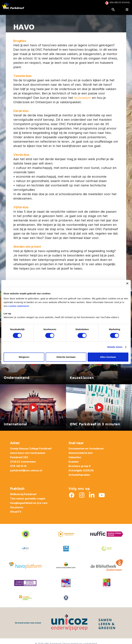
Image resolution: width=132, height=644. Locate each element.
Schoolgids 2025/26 (81, 470)
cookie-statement (19, 306)
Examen (74, 462)
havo (21, 453)
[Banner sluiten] (127, 283)
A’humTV (16, 512)
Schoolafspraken (79, 475)
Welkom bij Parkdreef (23, 494)
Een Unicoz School (120, 2)
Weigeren (24, 357)
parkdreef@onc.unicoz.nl (26, 470)
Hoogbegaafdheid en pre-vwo (29, 503)
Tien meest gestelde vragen (28, 499)
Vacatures (17, 507)
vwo (27, 453)
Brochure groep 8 (80, 466)
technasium (83, 98)
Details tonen (115, 347)
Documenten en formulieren (86, 449)
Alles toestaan (108, 357)
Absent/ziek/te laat (81, 453)
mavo (13, 453)
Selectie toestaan (66, 357)
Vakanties (75, 457)
